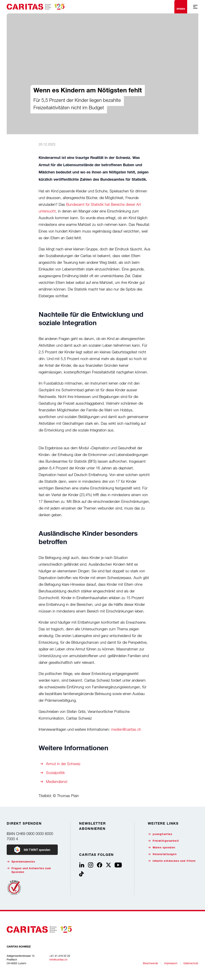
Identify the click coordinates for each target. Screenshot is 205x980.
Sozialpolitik (55, 773)
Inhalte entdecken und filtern (172, 861)
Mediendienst (57, 782)
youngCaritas (160, 834)
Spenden (181, 6)
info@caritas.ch (58, 959)
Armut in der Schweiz (63, 764)
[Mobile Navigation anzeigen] (195, 7)
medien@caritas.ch (126, 729)
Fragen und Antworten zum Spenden (29, 870)
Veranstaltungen (162, 854)
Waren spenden (161, 848)
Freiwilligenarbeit (163, 841)
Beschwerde (151, 963)
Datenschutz (191, 963)
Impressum (171, 963)
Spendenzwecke (21, 862)
